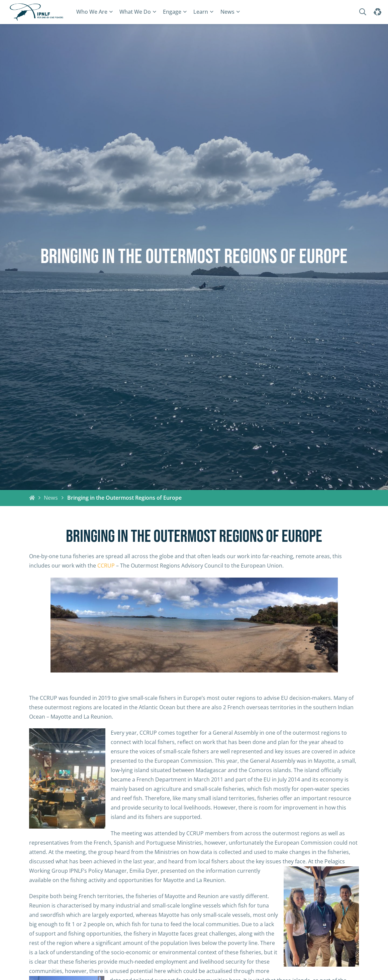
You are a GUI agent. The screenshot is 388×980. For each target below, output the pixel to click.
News (227, 12)
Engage (172, 12)
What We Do (135, 12)
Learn (201, 12)
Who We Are (92, 12)
